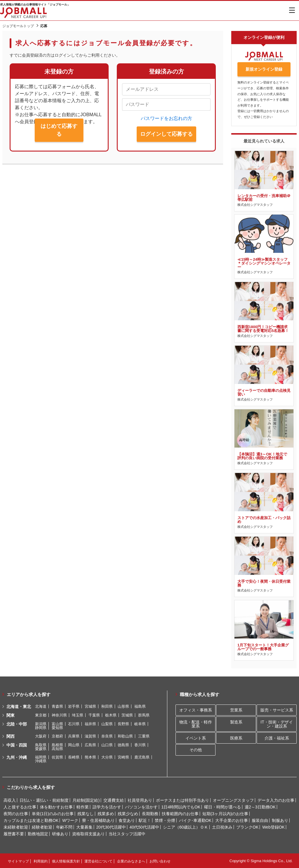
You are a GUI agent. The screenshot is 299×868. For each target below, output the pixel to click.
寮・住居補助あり (98, 820)
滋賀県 (90, 736)
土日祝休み (222, 827)
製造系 (236, 722)
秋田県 (107, 706)
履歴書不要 (14, 834)
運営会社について (98, 861)
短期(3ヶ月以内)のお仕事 (225, 813)
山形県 (123, 706)
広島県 (90, 745)
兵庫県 (74, 736)
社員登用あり (140, 800)
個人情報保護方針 (66, 861)
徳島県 (123, 745)
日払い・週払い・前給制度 (44, 800)
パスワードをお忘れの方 (166, 118)
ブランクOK (247, 827)
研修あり (60, 834)
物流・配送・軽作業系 (196, 724)
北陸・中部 (17, 724)
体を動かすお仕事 (56, 807)
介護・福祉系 (277, 738)
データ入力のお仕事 (276, 800)
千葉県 (94, 715)
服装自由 (260, 820)
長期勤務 (150, 813)
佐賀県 (57, 757)
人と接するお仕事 (20, 807)
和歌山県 (125, 736)
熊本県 (90, 757)
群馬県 (144, 715)
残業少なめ (128, 813)
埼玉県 (78, 715)
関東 (11, 715)
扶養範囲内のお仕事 (180, 813)
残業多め (106, 813)
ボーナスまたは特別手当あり (182, 800)
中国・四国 (17, 745)
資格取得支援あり (88, 834)
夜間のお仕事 (16, 813)
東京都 (41, 715)
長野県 (123, 724)
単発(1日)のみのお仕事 (53, 813)
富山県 (57, 724)
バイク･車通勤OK (195, 820)
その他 (196, 750)
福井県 (90, 724)
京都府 (57, 736)
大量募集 (84, 827)
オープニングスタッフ (233, 800)
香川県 (140, 745)
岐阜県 (140, 724)
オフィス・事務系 (196, 710)
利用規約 (41, 861)
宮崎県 (123, 757)
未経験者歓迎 (16, 827)
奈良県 (107, 736)
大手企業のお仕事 (232, 820)
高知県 (57, 748)
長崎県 (74, 757)
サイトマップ (18, 861)
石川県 (74, 724)
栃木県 (111, 715)
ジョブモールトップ (18, 26)
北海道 (41, 706)
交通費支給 (114, 800)
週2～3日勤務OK (260, 807)
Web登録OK (273, 827)
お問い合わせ (160, 861)
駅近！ (145, 820)
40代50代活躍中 (144, 827)
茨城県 (127, 715)
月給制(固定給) (86, 800)
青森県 (57, 706)
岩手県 (74, 706)
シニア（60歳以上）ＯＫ (186, 827)
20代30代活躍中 (111, 827)
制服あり (280, 820)
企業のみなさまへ (131, 861)
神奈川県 (59, 715)
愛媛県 (41, 748)
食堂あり (127, 820)
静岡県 (41, 727)
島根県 (57, 745)
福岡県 (41, 757)
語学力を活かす (107, 807)
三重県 (144, 736)
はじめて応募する (59, 130)
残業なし (86, 813)
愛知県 (57, 727)
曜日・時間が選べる (222, 807)
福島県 (140, 706)
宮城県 (90, 706)
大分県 (107, 757)
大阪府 (41, 736)
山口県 (107, 745)
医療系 (236, 738)
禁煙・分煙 (165, 820)
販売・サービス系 (277, 710)
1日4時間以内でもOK (181, 807)
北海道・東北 (19, 706)
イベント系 (196, 738)
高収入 (10, 800)
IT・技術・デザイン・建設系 (277, 724)
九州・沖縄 (17, 757)
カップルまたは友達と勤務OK (31, 820)
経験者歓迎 (42, 827)
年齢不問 (64, 827)
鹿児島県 (142, 757)
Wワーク (70, 820)
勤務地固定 (38, 834)
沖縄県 (41, 761)
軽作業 (83, 807)
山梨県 (107, 724)
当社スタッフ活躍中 (127, 834)
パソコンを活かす (141, 807)
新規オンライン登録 (264, 69)
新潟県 (41, 724)
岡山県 (74, 745)
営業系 (236, 710)
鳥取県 (41, 745)
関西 (11, 736)
